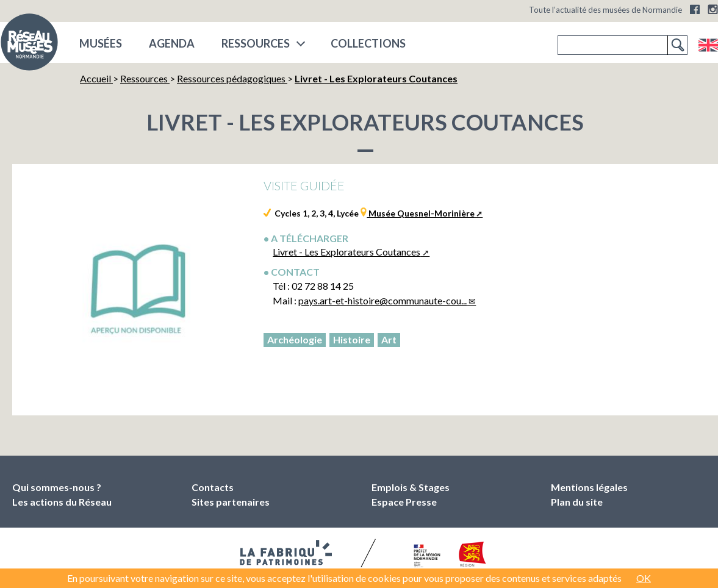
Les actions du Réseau (62, 502)
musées (101, 43)
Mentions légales (589, 487)
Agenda (172, 43)
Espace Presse (404, 502)
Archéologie (295, 339)
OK (644, 578)
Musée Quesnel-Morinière (421, 213)
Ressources (256, 43)
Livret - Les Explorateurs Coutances (346, 252)
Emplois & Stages (411, 487)
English (708, 45)
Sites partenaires (231, 502)
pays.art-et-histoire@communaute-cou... (382, 300)
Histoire (352, 339)
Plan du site (577, 502)
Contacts (213, 487)
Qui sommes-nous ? (57, 487)
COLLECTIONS (368, 43)
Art (389, 339)
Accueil (96, 78)
